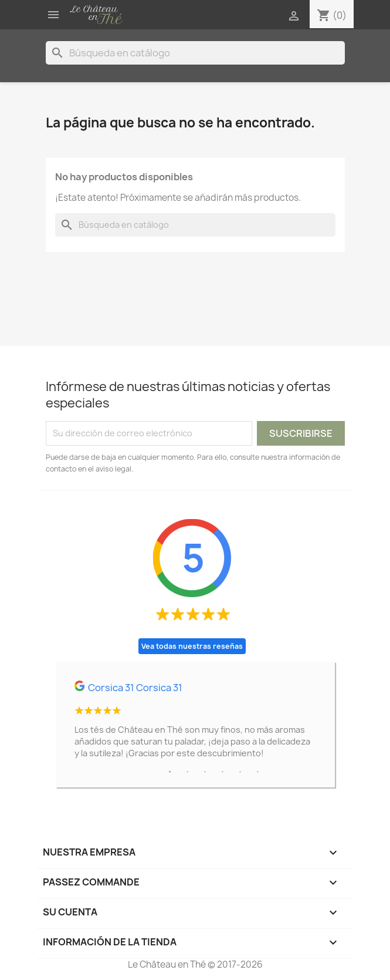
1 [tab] (170, 772)
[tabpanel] (195, 725)
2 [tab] (188, 772)
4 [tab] (223, 772)
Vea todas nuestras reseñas (192, 646)
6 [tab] (258, 772)
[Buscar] (195, 53)
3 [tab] (205, 772)
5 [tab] (240, 772)
